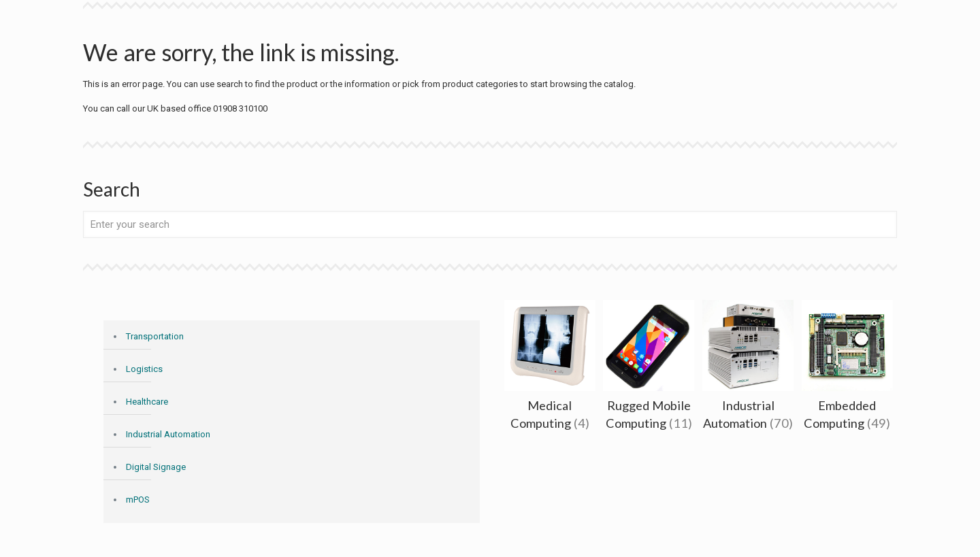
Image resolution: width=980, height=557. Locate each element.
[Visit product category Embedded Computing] (847, 369)
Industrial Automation (168, 434)
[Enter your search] (490, 224)
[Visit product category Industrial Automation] (748, 369)
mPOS (138, 500)
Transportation (155, 336)
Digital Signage (156, 467)
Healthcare (147, 402)
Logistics (144, 369)
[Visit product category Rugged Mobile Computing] (649, 369)
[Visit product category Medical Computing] (550, 369)
